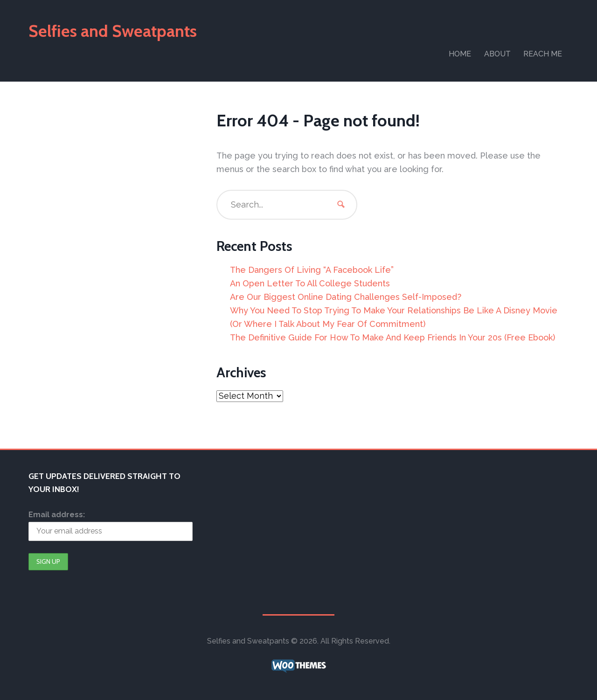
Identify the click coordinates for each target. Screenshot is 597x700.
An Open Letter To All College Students (310, 283)
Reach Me (543, 54)
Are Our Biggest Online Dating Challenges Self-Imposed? (346, 297)
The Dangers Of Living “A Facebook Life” (312, 270)
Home (460, 54)
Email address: (57, 515)
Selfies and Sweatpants (113, 31)
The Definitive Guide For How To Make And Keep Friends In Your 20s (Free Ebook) (392, 337)
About (497, 54)
